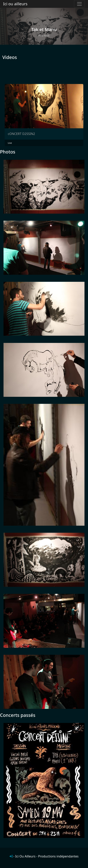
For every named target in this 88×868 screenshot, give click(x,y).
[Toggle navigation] (79, 4)
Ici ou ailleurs (15, 4)
